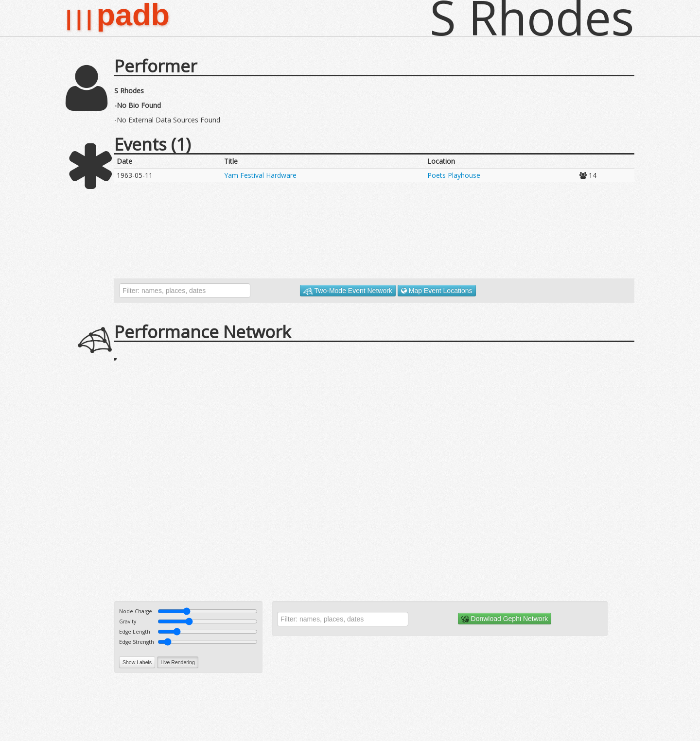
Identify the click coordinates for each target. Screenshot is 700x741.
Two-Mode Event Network (348, 291)
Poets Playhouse (454, 175)
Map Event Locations (437, 291)
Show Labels (137, 662)
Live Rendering (178, 662)
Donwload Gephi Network (505, 619)
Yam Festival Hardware (260, 175)
